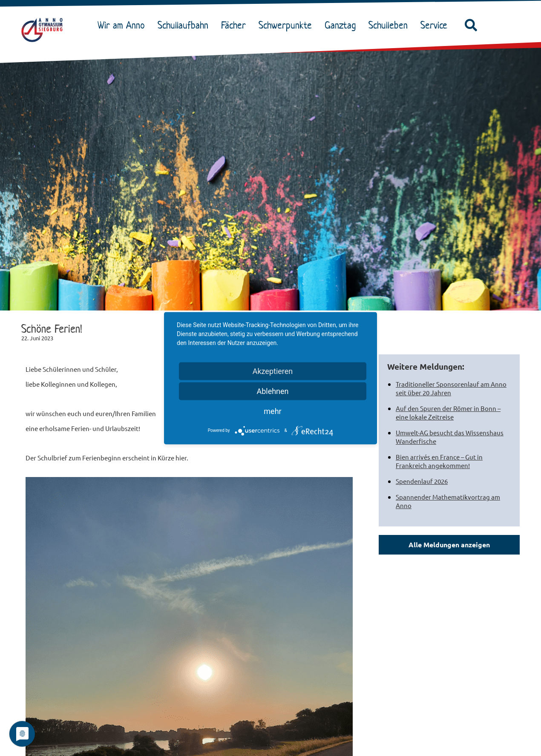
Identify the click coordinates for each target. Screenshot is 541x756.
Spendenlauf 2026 (422, 481)
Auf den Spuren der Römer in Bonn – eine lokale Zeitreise (448, 412)
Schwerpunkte (287, 25)
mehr (272, 411)
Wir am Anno (123, 25)
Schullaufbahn (185, 25)
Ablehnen (272, 391)
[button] (471, 26)
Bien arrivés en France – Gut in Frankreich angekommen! (439, 461)
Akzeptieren (273, 371)
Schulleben (390, 25)
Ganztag (342, 25)
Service (436, 25)
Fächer (236, 25)
